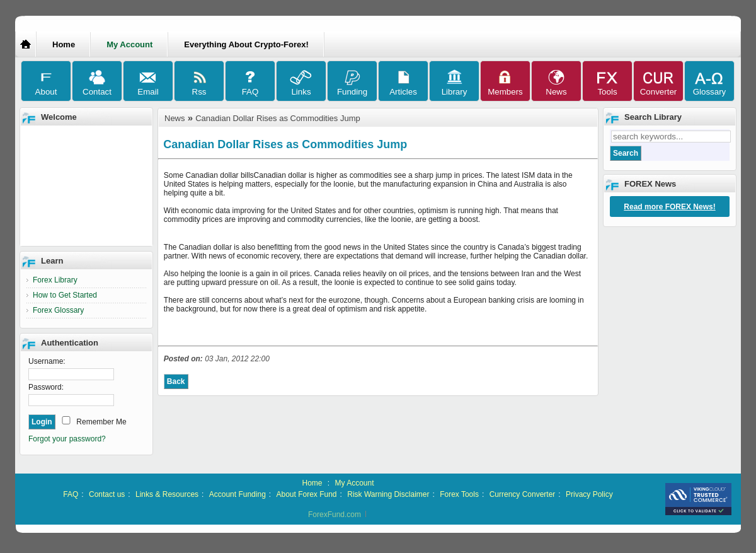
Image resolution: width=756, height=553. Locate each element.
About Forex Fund (306, 494)
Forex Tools (459, 494)
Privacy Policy (589, 494)
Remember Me (101, 422)
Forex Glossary (58, 310)
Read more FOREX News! (669, 207)
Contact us (107, 494)
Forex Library (55, 280)
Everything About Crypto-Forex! (246, 44)
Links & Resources (167, 494)
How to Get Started (65, 295)
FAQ (71, 494)
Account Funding (238, 494)
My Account (355, 483)
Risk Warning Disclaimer (388, 494)
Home (64, 44)
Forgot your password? (67, 439)
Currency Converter (523, 494)
